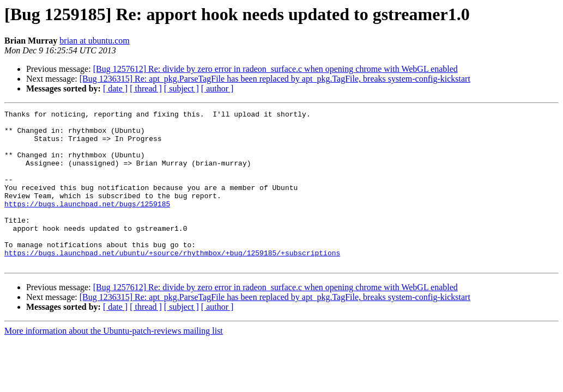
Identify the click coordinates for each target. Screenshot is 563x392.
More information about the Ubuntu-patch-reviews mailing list (114, 362)
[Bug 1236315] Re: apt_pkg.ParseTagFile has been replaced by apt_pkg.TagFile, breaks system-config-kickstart (275, 79)
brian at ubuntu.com (94, 41)
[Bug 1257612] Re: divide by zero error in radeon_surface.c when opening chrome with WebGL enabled (276, 69)
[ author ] (217, 88)
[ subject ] (181, 88)
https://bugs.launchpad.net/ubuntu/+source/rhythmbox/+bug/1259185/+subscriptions (172, 282)
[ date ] (115, 88)
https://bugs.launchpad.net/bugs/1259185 (87, 223)
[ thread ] (146, 88)
